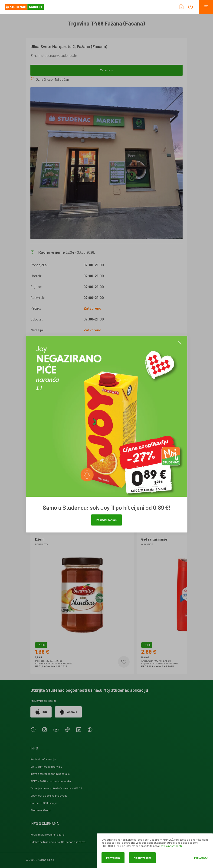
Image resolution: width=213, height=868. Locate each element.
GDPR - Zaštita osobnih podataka (51, 781)
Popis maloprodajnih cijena (48, 834)
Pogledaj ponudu (107, 520)
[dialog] (155, 851)
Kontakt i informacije (43, 759)
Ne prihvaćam (142, 858)
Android (68, 712)
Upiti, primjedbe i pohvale (46, 766)
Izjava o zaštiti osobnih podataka (50, 774)
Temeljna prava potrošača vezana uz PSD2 (56, 788)
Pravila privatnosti (171, 846)
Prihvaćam (113, 858)
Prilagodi (201, 858)
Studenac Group (41, 810)
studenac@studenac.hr (59, 55)
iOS (41, 712)
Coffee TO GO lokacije (44, 803)
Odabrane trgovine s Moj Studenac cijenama (58, 842)
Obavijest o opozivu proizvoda (49, 795)
